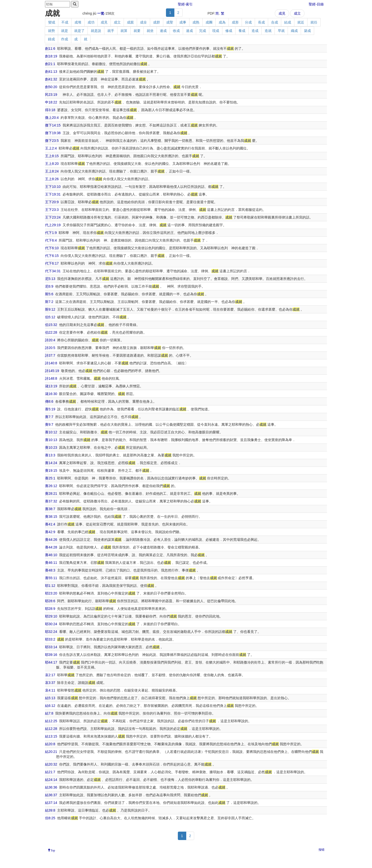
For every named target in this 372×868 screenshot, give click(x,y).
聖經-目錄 (316, 4)
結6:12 (50, 706)
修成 (229, 31)
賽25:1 (50, 478)
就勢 (51, 31)
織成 (294, 31)
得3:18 (50, 110)
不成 (65, 22)
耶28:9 (50, 609)
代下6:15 (52, 256)
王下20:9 (52, 202)
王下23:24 (53, 217)
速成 (189, 31)
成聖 (170, 22)
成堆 (78, 22)
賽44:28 (51, 547)
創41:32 (51, 79)
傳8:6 (49, 401)
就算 (124, 31)
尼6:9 (49, 286)
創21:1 (50, 64)
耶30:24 (51, 624)
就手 (111, 31)
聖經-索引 (185, 4)
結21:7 (50, 772)
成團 (209, 22)
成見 (282, 13)
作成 (65, 39)
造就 (268, 31)
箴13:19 (51, 386)
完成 (203, 31)
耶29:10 (51, 616)
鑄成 (51, 39)
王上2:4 (51, 148)
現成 (216, 31)
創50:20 (51, 87)
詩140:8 (51, 363)
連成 (163, 31)
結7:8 (49, 713)
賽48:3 (50, 570)
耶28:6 (50, 601)
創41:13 (51, 72)
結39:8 (50, 810)
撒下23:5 (52, 141)
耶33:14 (51, 647)
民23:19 (51, 95)
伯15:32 (51, 325)
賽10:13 (51, 440)
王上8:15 (52, 156)
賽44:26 (51, 540)
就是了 (79, 31)
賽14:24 (51, 463)
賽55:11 (51, 578)
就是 (65, 31)
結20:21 (51, 752)
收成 (176, 31)
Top (53, 850)
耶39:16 (51, 655)
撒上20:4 (52, 118)
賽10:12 (51, 432)
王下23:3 (52, 210)
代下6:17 (52, 263)
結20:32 (51, 764)
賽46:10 (51, 555)
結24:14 (51, 780)
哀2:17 (50, 675)
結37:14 (51, 803)
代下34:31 (53, 271)
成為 (222, 22)
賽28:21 (51, 494)
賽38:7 (50, 509)
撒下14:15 (53, 125)
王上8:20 (52, 164)
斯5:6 (49, 294)
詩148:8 (51, 378)
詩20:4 (50, 340)
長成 (261, 22)
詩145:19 (52, 371)
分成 (248, 22)
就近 (301, 22)
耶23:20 (51, 593)
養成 (242, 31)
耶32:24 (51, 632)
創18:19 (51, 56)
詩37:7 (50, 355)
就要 (137, 31)
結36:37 (51, 795)
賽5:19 (50, 409)
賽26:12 (51, 486)
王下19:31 (53, 194)
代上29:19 (53, 225)
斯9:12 (50, 309)
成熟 (196, 22)
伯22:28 (51, 332)
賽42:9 (50, 532)
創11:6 (50, 49)
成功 (91, 22)
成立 (297, 13)
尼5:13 (50, 279)
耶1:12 (50, 586)
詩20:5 (50, 348)
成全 (143, 22)
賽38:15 (51, 517)
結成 (288, 22)
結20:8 (50, 744)
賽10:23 (51, 447)
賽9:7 (49, 424)
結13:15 (51, 736)
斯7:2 (49, 302)
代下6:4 (51, 240)
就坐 (150, 31)
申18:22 (51, 102)
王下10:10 (53, 187)
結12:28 (51, 729)
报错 (322, 850)
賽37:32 (51, 501)
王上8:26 (52, 179)
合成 (275, 22)
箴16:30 (51, 394)
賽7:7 (49, 417)
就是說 (96, 31)
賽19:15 (51, 471)
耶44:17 (51, 662)
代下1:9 (51, 233)
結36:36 (51, 787)
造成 (255, 31)
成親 (130, 22)
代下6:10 (52, 248)
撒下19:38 (53, 133)
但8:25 (50, 818)
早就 (281, 31)
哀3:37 (50, 683)
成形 (235, 22)
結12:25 (51, 721)
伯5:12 (50, 317)
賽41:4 (50, 524)
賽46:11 (51, 563)
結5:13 (50, 698)
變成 (52, 22)
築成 (307, 31)
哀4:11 (50, 690)
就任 (314, 22)
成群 (157, 22)
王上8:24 (52, 171)
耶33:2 (50, 639)
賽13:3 (50, 455)
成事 (183, 22)
